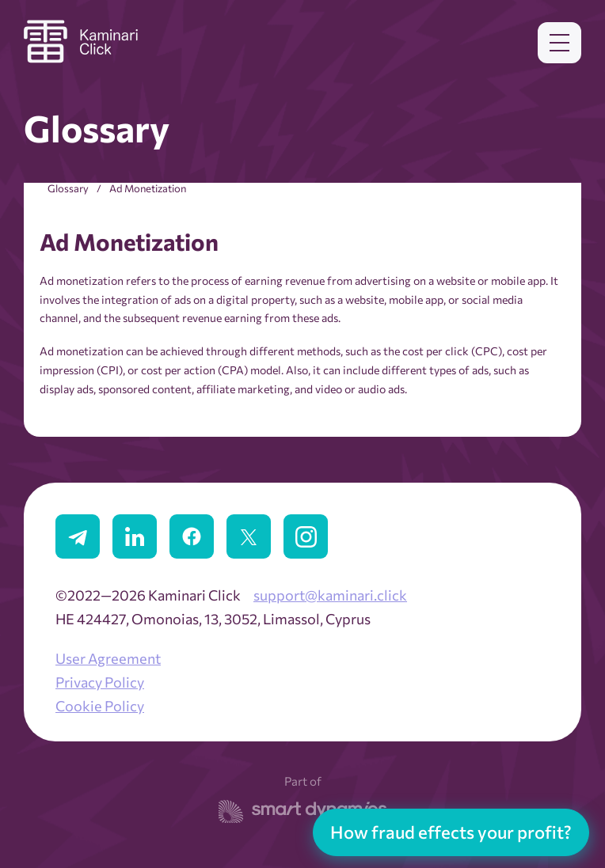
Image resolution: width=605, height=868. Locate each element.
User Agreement (108, 658)
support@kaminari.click (330, 595)
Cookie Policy (100, 706)
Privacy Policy (100, 682)
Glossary (68, 188)
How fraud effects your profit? (451, 832)
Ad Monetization (148, 188)
